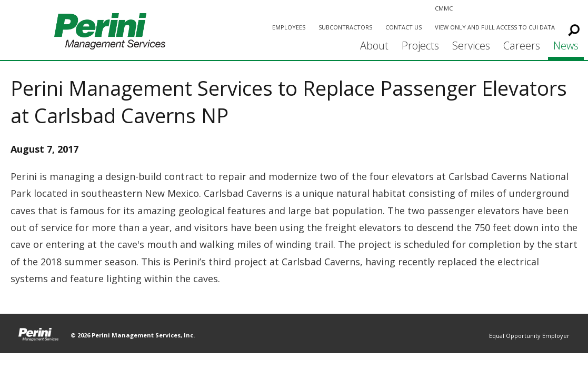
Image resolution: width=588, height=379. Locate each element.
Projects (420, 46)
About (374, 46)
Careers (522, 46)
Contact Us (403, 27)
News (566, 46)
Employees (289, 27)
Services (471, 46)
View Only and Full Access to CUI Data (495, 27)
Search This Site (572, 28)
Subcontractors (345, 27)
